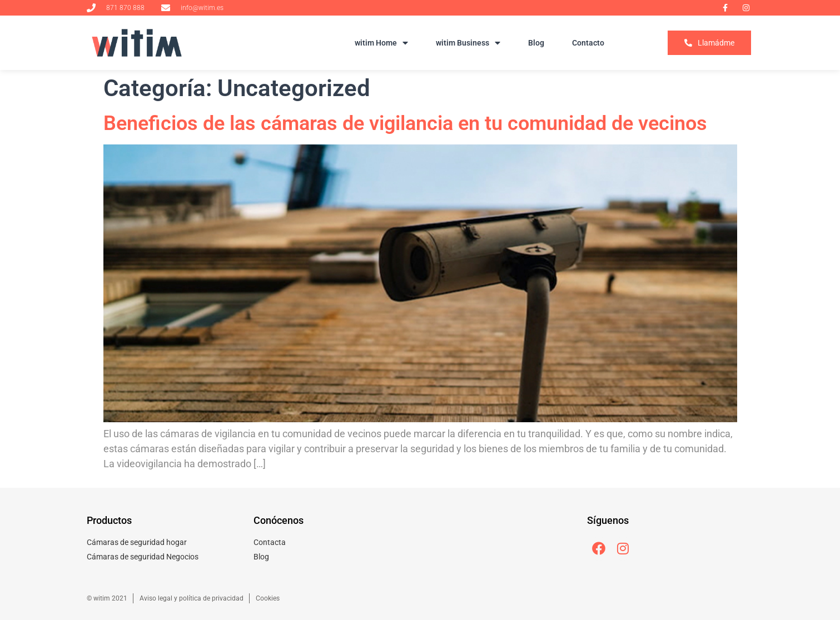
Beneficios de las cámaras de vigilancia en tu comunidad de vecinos (405, 123)
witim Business (468, 43)
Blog (536, 43)
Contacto (588, 43)
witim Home (381, 43)
